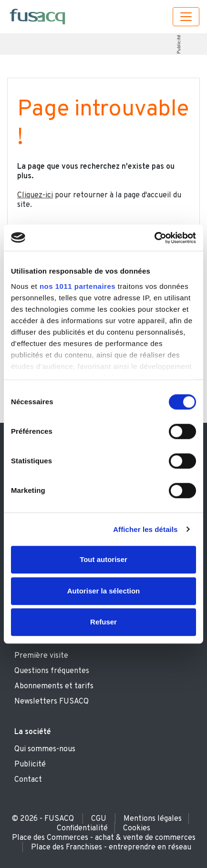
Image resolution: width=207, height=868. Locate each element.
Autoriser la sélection (104, 591)
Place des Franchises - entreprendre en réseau (111, 848)
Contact (28, 780)
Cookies (137, 828)
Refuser (103, 622)
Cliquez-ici (35, 195)
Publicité (179, 44)
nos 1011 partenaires (78, 286)
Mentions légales (153, 819)
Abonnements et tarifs (54, 686)
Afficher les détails (145, 529)
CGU (99, 819)
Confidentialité (82, 828)
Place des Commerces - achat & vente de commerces (104, 838)
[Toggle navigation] (186, 17)
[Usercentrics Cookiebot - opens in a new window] (154, 238)
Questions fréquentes (52, 671)
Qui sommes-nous (45, 749)
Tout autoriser (103, 559)
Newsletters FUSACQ (52, 702)
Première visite (41, 656)
